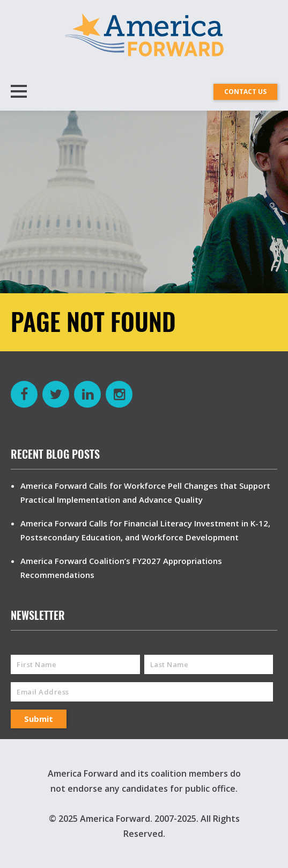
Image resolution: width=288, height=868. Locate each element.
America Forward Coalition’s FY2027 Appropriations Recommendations (121, 568)
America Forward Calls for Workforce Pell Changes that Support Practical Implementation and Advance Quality (145, 493)
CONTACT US (245, 92)
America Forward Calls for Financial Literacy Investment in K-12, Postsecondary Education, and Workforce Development (145, 530)
